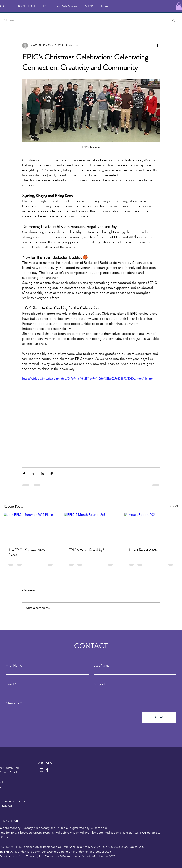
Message (13, 703)
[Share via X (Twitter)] (33, 474)
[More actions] (157, 46)
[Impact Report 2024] (151, 528)
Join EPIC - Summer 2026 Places (26, 552)
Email (10, 684)
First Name (14, 665)
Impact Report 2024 (143, 550)
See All (174, 506)
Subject (99, 684)
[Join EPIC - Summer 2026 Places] (31, 528)
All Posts (9, 20)
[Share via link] (51, 474)
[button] (179, 6)
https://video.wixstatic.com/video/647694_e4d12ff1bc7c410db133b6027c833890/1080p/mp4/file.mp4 (88, 379)
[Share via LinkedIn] (42, 474)
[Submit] (159, 718)
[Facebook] (47, 770)
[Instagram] (42, 770)
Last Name (102, 665)
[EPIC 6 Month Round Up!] (91, 528)
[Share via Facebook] (24, 474)
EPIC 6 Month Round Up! (86, 550)
